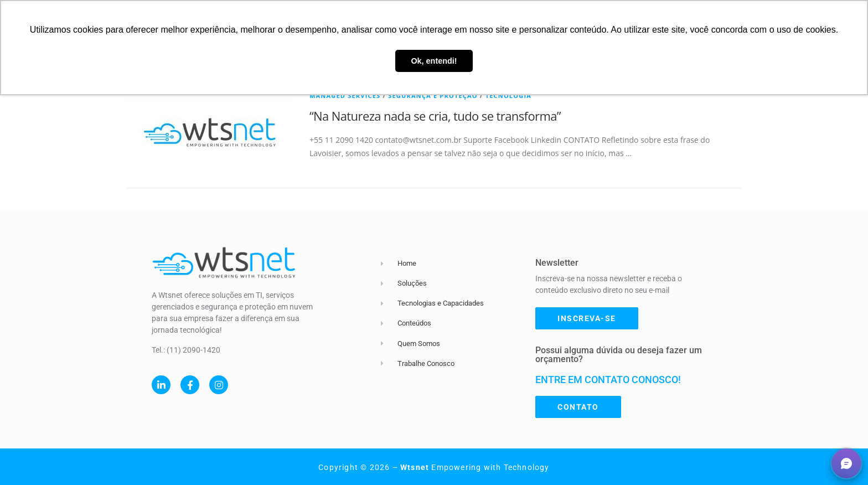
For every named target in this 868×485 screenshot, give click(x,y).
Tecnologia (508, 96)
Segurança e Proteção (433, 96)
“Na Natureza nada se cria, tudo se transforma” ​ (436, 116)
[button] (846, 463)
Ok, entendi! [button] (434, 61)
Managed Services (345, 96)
